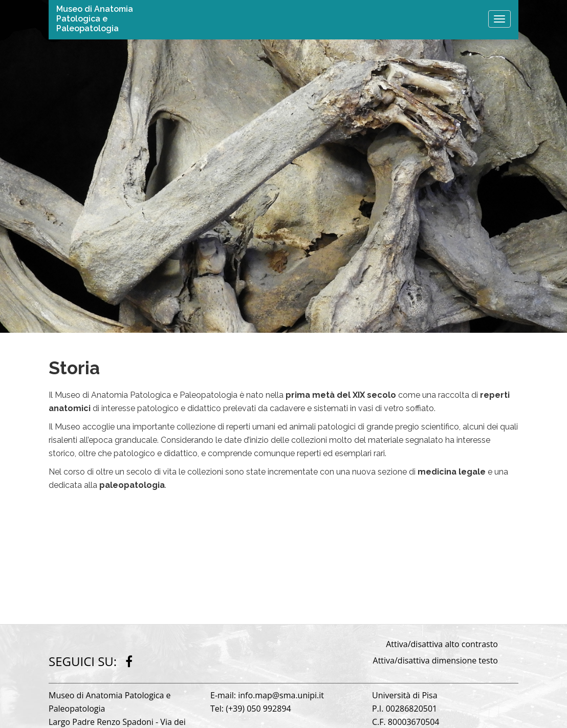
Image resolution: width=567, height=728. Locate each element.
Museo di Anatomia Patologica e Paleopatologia (95, 19)
